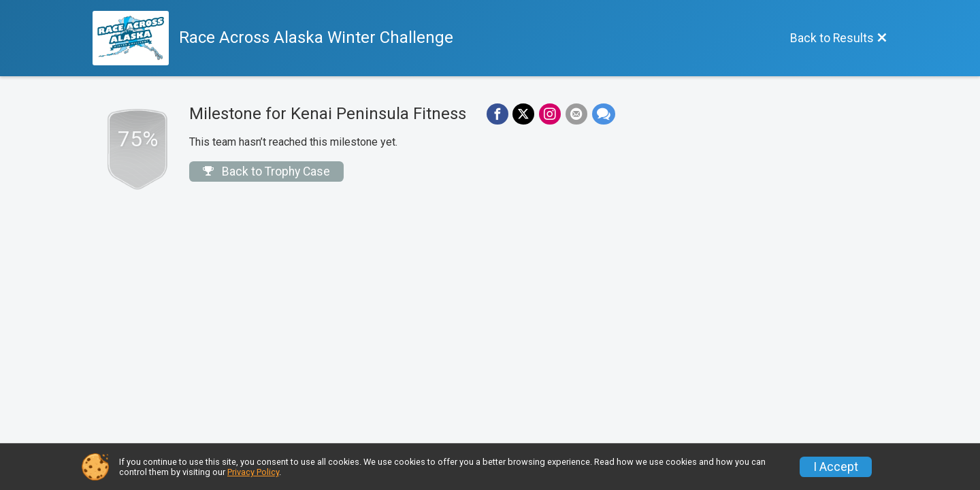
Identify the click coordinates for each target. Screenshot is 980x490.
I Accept (836, 467)
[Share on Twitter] (523, 114)
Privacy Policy (253, 472)
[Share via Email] (574, 114)
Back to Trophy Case (266, 171)
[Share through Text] (601, 114)
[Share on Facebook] (497, 114)
